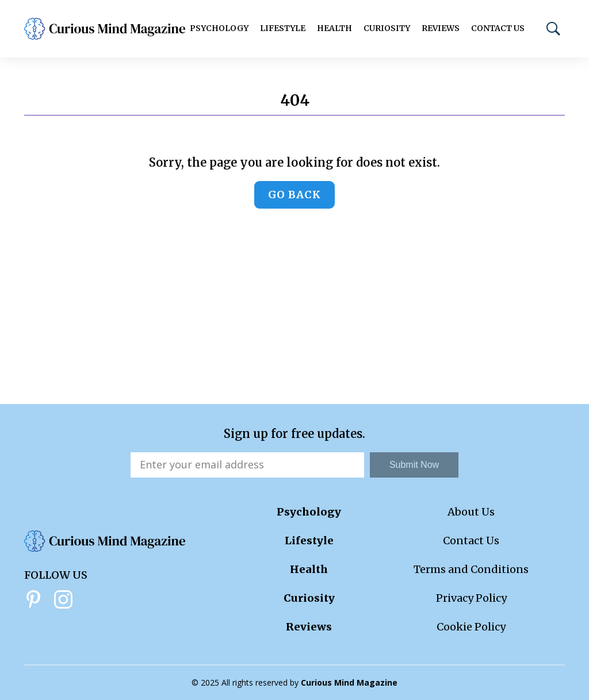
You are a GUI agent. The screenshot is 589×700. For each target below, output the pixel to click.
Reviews (441, 28)
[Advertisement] (294, 318)
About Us (471, 512)
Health (334, 28)
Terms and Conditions (471, 569)
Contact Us (498, 28)
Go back (294, 195)
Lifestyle (283, 28)
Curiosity (387, 28)
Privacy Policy (471, 598)
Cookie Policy (471, 627)
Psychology (219, 28)
